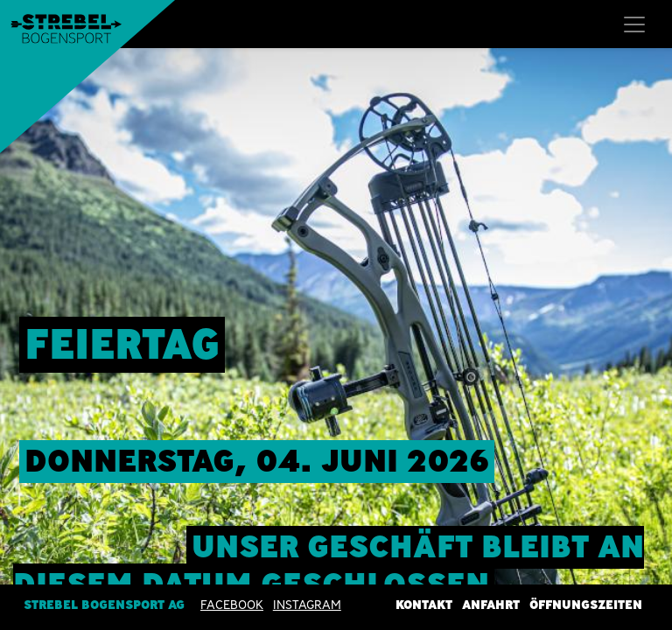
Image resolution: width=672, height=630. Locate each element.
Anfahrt (491, 605)
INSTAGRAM (307, 605)
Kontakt (424, 605)
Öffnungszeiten (586, 605)
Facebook (232, 605)
